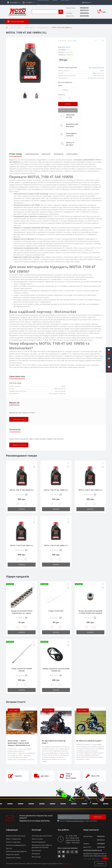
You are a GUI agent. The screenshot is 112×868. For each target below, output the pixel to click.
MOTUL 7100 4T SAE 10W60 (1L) (56, 545)
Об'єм (60, 85)
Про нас (9, 848)
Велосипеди (36, 857)
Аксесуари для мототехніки (42, 836)
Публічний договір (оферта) (16, 851)
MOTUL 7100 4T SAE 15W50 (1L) (90, 490)
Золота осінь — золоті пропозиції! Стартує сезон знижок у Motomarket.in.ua (19, 743)
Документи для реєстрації (72, 125)
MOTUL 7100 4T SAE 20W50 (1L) (22, 490)
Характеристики (32, 154)
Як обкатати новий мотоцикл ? (89, 741)
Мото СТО (95, 776)
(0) (75, 41)
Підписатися (98, 817)
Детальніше (67, 864)
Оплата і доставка (43, 5)
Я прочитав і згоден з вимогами (78, 821)
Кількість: (62, 95)
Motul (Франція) (43, 28)
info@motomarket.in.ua (93, 850)
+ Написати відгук (19, 419)
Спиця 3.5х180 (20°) (56, 611)
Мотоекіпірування (39, 842)
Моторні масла (29, 28)
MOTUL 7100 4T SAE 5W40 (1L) (22, 545)
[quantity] (21, 504)
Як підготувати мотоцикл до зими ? (54, 742)
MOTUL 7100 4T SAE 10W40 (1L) (56, 490)
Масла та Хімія (16, 28)
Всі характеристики (97, 67)
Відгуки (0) (46, 154)
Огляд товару (16, 154)
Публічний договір (70, 116)
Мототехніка (36, 851)
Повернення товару (13, 858)
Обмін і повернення (13, 839)
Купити (68, 104)
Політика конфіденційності (75, 821)
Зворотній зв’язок (13, 854)
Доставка (45, 776)
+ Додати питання (19, 445)
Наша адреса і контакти (71, 134)
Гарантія (18, 776)
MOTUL (68, 47)
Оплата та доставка (70, 144)
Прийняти (100, 864)
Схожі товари (72, 154)
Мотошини (36, 854)
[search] (61, 12)
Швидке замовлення (68, 110)
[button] (28, 2)
